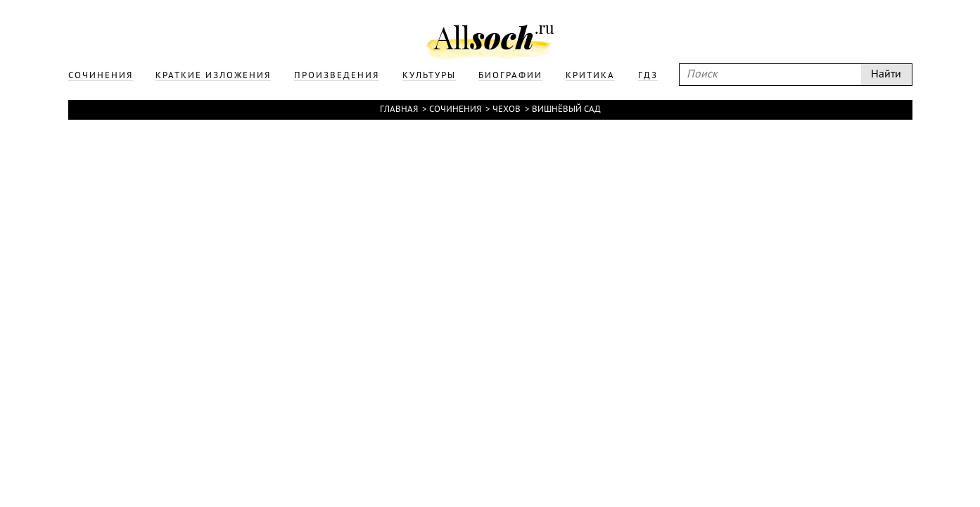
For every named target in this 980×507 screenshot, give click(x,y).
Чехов (507, 110)
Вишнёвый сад (566, 110)
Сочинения (455, 110)
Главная (399, 110)
